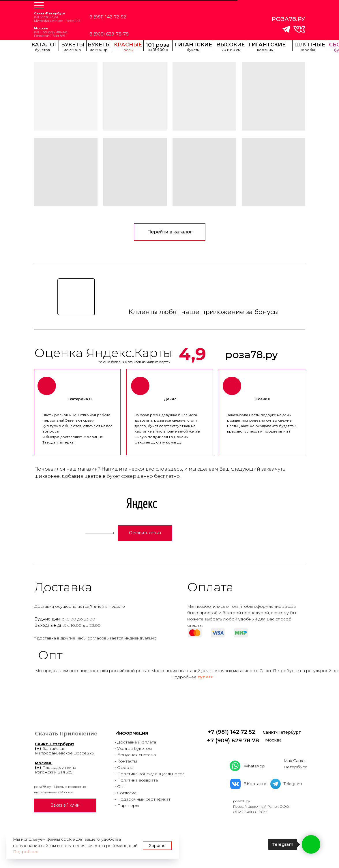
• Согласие (126, 793)
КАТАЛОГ (44, 45)
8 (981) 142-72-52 (108, 17)
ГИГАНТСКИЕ (193, 45)
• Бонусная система (135, 755)
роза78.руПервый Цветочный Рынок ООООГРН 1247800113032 (261, 806)
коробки (308, 50)
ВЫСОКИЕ (231, 45)
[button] (39, 5)
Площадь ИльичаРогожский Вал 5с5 (56, 767)
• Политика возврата (136, 780)
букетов (42, 50)
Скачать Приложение (66, 734)
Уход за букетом (134, 748)
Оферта (125, 767)
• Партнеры (127, 805)
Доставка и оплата (137, 742)
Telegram (293, 784)
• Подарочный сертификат (143, 799)
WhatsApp (254, 766)
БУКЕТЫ (99, 45)
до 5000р (99, 50)
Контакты (127, 761)
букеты (193, 50)
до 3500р (73, 50)
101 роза (158, 45)
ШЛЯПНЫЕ (310, 45)
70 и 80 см (231, 50)
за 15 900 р (158, 50)
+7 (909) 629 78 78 (233, 740)
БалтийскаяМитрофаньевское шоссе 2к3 (64, 748)
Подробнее (26, 852)
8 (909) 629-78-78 (109, 34)
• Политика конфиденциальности (150, 774)
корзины (265, 50)
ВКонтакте (255, 784)
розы (128, 50)
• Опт (120, 786)
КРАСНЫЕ (128, 45)
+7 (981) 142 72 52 (232, 732)
